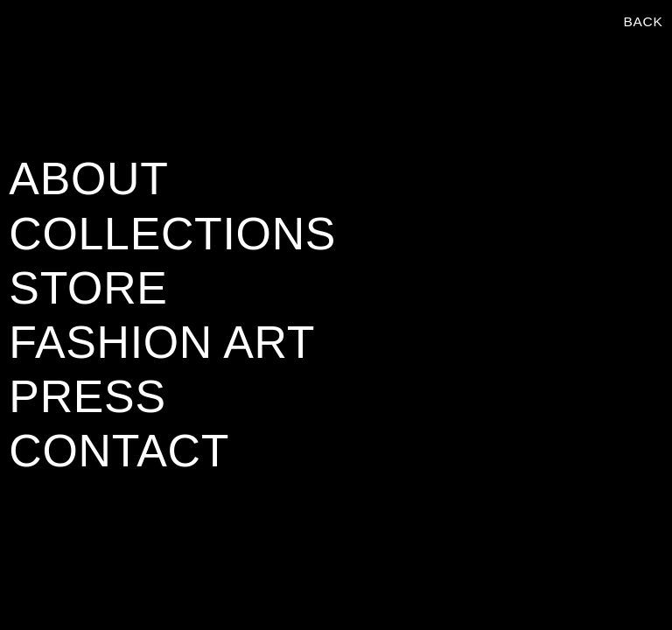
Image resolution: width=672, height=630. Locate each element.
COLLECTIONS (172, 234)
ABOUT (88, 178)
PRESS (87, 396)
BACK (643, 21)
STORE (88, 288)
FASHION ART (162, 342)
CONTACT (119, 451)
